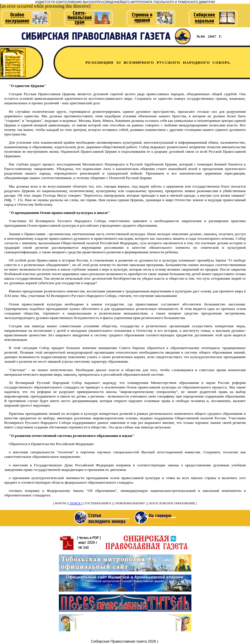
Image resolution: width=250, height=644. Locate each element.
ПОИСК (75, 503)
